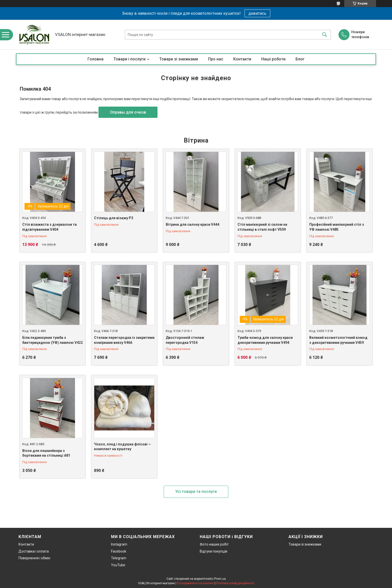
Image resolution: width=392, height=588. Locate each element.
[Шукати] (324, 35)
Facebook (119, 551)
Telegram (119, 558)
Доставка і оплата (34, 551)
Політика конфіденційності (235, 583)
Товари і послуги (129, 59)
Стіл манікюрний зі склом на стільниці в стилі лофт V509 (262, 227)
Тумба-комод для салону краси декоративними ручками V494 (265, 340)
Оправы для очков (128, 112)
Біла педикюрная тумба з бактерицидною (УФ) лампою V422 (52, 340)
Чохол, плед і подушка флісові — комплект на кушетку (122, 447)
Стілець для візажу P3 (114, 218)
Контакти (242, 59)
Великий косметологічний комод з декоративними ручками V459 (338, 340)
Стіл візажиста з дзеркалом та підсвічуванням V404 (49, 227)
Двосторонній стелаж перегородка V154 (185, 340)
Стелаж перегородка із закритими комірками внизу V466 (124, 340)
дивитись (257, 13)
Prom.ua (220, 579)
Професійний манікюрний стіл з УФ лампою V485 (337, 227)
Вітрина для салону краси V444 (192, 224)
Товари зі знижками (179, 59)
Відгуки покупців (213, 551)
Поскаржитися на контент (195, 583)
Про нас (216, 59)
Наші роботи (273, 59)
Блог (300, 59)
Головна (95, 59)
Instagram (119, 544)
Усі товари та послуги (196, 491)
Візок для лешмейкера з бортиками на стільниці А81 (46, 453)
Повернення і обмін (34, 558)
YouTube (118, 565)
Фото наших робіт (214, 544)
